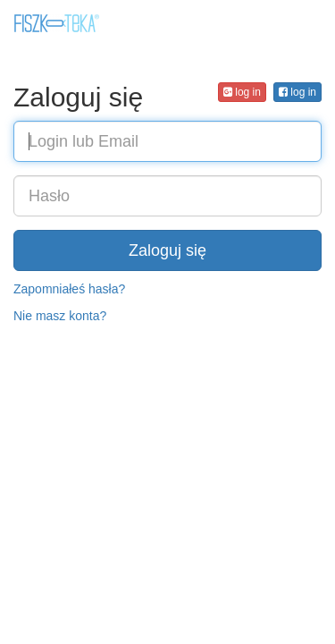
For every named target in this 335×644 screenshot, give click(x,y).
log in (297, 92)
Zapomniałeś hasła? (69, 289)
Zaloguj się (167, 250)
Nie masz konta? (60, 316)
